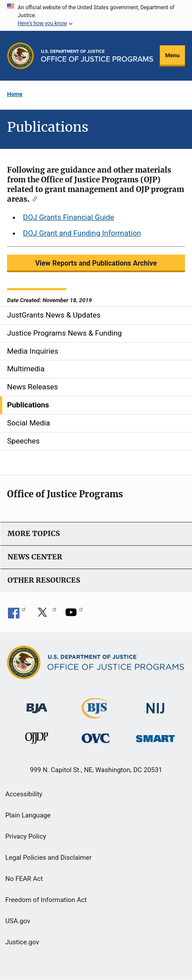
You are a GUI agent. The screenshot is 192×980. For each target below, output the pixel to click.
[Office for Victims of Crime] (96, 738)
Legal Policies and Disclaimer (48, 858)
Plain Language (28, 815)
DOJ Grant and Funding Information (82, 233)
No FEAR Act (24, 879)
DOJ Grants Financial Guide (69, 217)
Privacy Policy (26, 836)
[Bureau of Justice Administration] (37, 704)
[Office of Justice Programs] (21, 56)
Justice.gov (22, 942)
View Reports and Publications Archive (96, 263)
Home (15, 94)
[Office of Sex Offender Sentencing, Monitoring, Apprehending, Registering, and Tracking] (155, 736)
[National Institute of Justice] (155, 704)
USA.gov (18, 921)
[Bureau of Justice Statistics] (96, 714)
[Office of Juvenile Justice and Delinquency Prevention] (37, 740)
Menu (172, 55)
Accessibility (24, 794)
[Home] (97, 56)
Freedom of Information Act (46, 900)
